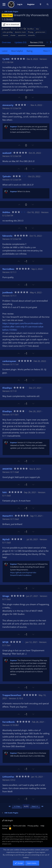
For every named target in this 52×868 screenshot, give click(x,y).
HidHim (6, 212)
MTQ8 (5, 642)
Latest (5, 51)
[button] (4, 4)
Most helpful (17, 51)
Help (42, 826)
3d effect (30, 29)
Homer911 (8, 516)
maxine (5, 35)
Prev (17, 806)
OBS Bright (8, 820)
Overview (6, 42)
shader (13, 35)
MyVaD (6, 539)
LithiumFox (8, 777)
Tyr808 (6, 59)
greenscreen (40, 32)
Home (5, 828)
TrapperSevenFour (12, 695)
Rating (30, 51)
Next (35, 806)
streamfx (31, 35)
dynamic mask (20, 32)
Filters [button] (46, 51)
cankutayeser (9, 361)
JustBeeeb (8, 292)
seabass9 (7, 153)
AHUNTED (7, 469)
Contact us (6, 826)
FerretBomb (9, 722)
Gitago (6, 596)
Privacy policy (33, 826)
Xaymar (7, 29)
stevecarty (8, 105)
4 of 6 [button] (26, 806)
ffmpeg (31, 32)
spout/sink (22, 35)
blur (38, 29)
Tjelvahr (7, 176)
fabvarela (7, 236)
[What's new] (41, 4)
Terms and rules (19, 826)
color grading (8, 32)
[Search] (48, 4)
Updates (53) (20, 42)
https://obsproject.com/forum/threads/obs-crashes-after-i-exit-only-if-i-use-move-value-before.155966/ (23, 327)
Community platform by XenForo (24, 834)
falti (5, 492)
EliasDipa (7, 388)
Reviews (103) (37, 42)
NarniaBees (8, 269)
